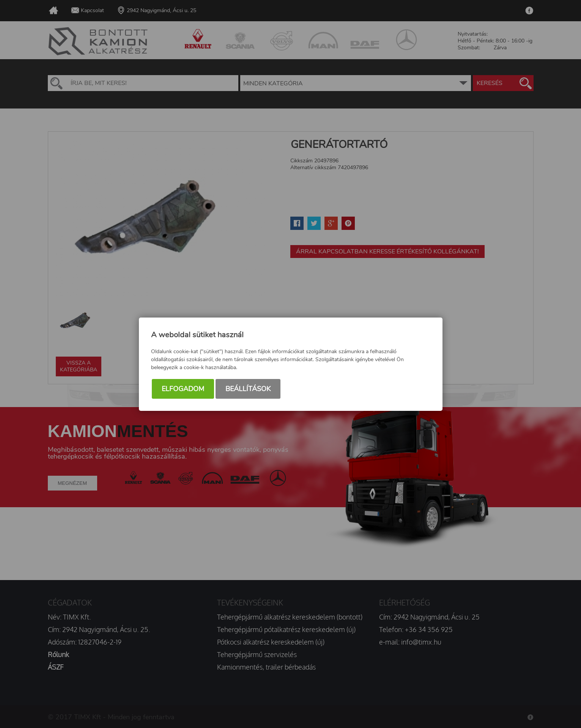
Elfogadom (183, 389)
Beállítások (248, 389)
